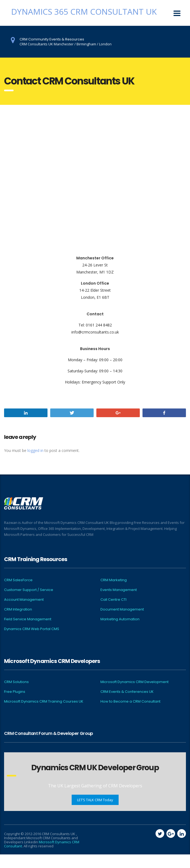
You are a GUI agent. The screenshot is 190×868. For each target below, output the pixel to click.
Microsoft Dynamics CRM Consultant (42, 844)
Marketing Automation (120, 619)
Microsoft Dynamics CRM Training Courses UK (44, 702)
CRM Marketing (114, 580)
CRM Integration (18, 609)
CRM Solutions (16, 682)
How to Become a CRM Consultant (130, 702)
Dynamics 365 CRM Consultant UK (84, 12)
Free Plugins (15, 692)
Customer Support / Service (29, 590)
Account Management (24, 600)
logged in (35, 450)
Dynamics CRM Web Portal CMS (32, 629)
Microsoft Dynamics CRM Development (134, 682)
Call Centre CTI (113, 600)
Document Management (122, 609)
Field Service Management (28, 619)
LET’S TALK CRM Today (95, 800)
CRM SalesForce (18, 580)
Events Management (119, 590)
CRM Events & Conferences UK (127, 692)
